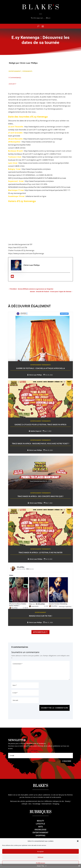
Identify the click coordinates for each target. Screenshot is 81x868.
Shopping (40, 836)
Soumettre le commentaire (54, 708)
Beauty (40, 821)
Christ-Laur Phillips (29, 63)
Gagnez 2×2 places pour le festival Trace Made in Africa (40, 425)
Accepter (40, 851)
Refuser (41, 857)
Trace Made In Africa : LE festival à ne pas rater (40, 553)
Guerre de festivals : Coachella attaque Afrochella (40, 368)
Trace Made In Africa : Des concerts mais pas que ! (40, 496)
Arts (40, 827)
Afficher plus (39, 632)
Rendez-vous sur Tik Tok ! (40, 616)
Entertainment (15, 71)
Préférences (40, 863)
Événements (27, 71)
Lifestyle (40, 824)
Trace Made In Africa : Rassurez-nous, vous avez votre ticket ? (40, 444)
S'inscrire (67, 761)
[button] (78, 841)
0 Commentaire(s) (15, 77)
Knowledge (40, 830)
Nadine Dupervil (36, 431)
